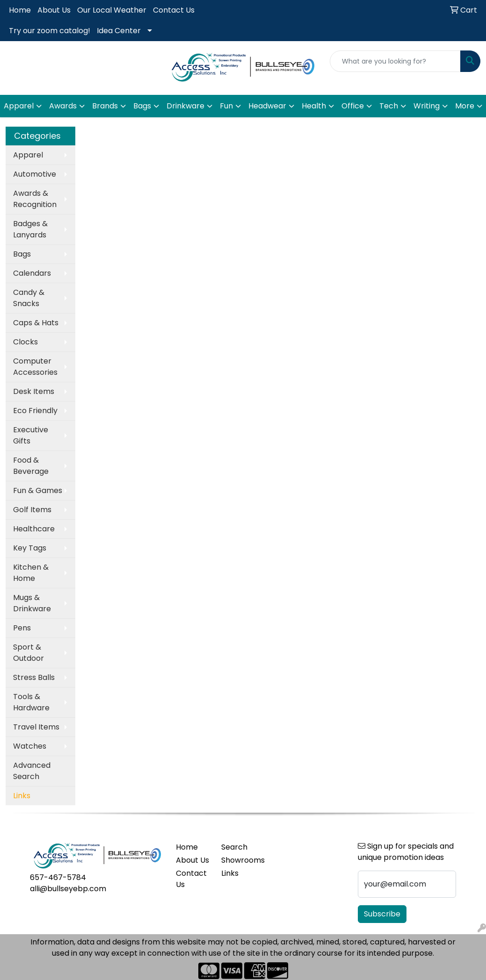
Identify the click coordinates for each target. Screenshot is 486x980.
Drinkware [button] (185, 106)
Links (230, 873)
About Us (54, 10)
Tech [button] (389, 106)
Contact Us (174, 10)
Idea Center (119, 31)
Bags (22, 254)
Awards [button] (63, 106)
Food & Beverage (31, 466)
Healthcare (34, 529)
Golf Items (32, 510)
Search (234, 847)
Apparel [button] (19, 106)
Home (20, 10)
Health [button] (314, 106)
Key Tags (30, 548)
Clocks (25, 342)
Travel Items (36, 727)
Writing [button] (427, 106)
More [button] (465, 106)
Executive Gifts (31, 435)
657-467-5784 (58, 877)
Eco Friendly (35, 411)
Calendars (32, 273)
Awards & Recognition (35, 199)
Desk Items (34, 391)
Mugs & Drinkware (32, 603)
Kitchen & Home (31, 573)
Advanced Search (32, 771)
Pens (22, 628)
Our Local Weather (112, 10)
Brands (105, 106)
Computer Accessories (35, 367)
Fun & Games (38, 490)
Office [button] (353, 106)
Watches (30, 746)
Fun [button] (226, 106)
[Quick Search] (395, 61)
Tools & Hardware (31, 702)
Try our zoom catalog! (50, 31)
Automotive (35, 174)
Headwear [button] (267, 106)
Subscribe (382, 914)
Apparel (28, 155)
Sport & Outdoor (29, 653)
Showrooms (238, 860)
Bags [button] (142, 106)
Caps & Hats (36, 323)
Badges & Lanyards (30, 229)
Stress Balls (34, 677)
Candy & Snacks (29, 298)
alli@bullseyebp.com (68, 889)
